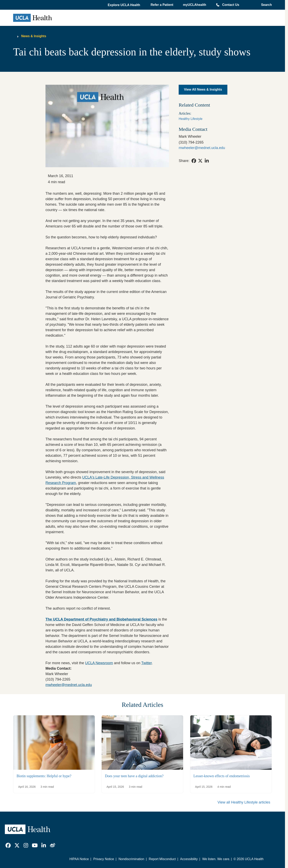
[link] (194, 161)
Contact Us (231, 5)
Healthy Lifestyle (190, 119)
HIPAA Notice (79, 859)
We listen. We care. (216, 859)
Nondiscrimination (131, 859)
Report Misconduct (162, 859)
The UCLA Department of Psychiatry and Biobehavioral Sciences (101, 619)
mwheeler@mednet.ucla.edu (69, 685)
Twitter (147, 663)
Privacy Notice (104, 859)
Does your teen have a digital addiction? (134, 776)
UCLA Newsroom (99, 663)
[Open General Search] (265, 5)
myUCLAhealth (195, 5)
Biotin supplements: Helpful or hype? (44, 776)
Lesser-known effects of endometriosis (222, 776)
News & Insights (34, 36)
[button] (124, 5)
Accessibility (189, 859)
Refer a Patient (162, 5)
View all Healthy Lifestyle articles (244, 802)
